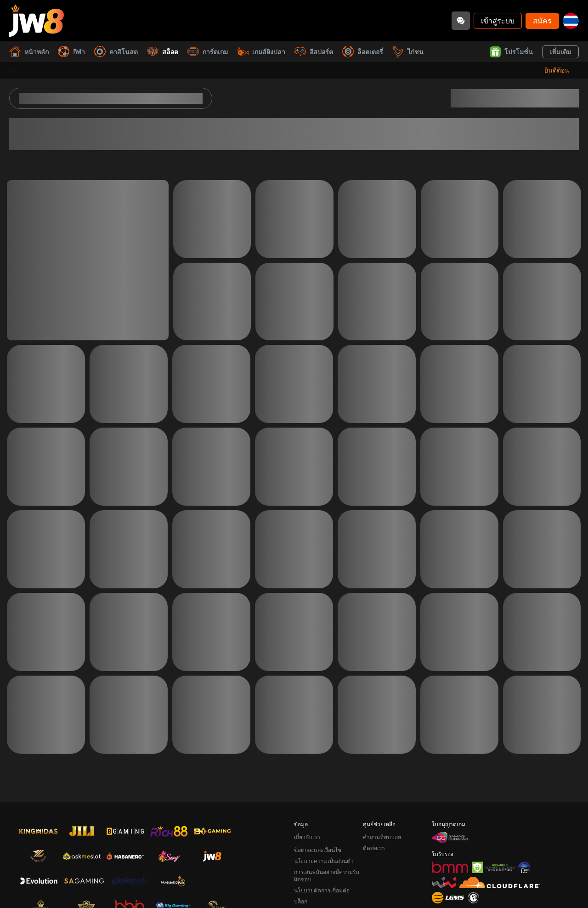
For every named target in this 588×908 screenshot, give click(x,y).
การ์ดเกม (208, 52)
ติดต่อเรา (374, 848)
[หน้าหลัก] (37, 21)
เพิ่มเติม (560, 52)
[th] (571, 21)
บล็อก (301, 901)
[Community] (461, 21)
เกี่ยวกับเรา (307, 837)
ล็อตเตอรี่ (363, 52)
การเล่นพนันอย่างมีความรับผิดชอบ (327, 876)
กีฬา (71, 52)
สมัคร (542, 20)
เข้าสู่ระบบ (498, 20)
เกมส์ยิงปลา (261, 52)
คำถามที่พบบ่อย (382, 837)
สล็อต (163, 52)
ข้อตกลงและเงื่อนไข (318, 850)
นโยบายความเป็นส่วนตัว (324, 861)
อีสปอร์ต (314, 52)
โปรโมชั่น (511, 52)
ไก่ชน (408, 52)
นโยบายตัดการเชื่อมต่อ (322, 890)
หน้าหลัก (29, 52)
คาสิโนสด (116, 52)
